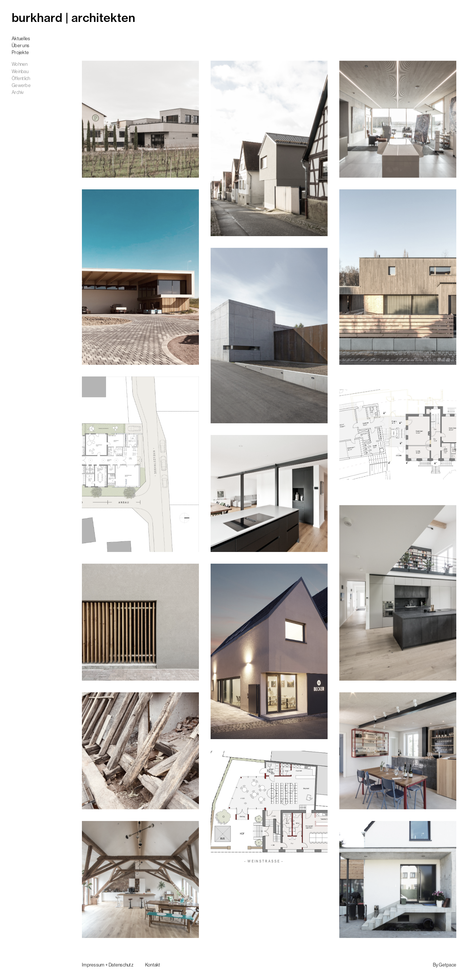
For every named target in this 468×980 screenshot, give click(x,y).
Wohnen (20, 64)
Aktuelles (21, 39)
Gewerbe (21, 85)
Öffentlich (21, 78)
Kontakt (153, 965)
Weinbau (20, 71)
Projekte (20, 52)
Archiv (18, 92)
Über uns (20, 46)
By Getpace (445, 965)
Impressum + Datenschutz (108, 965)
